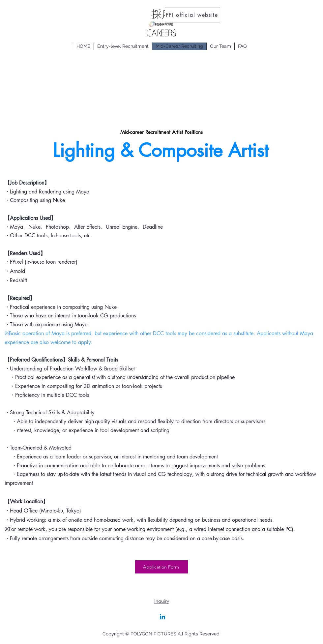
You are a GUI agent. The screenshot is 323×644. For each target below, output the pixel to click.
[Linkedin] (162, 617)
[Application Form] (161, 567)
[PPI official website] (192, 15)
